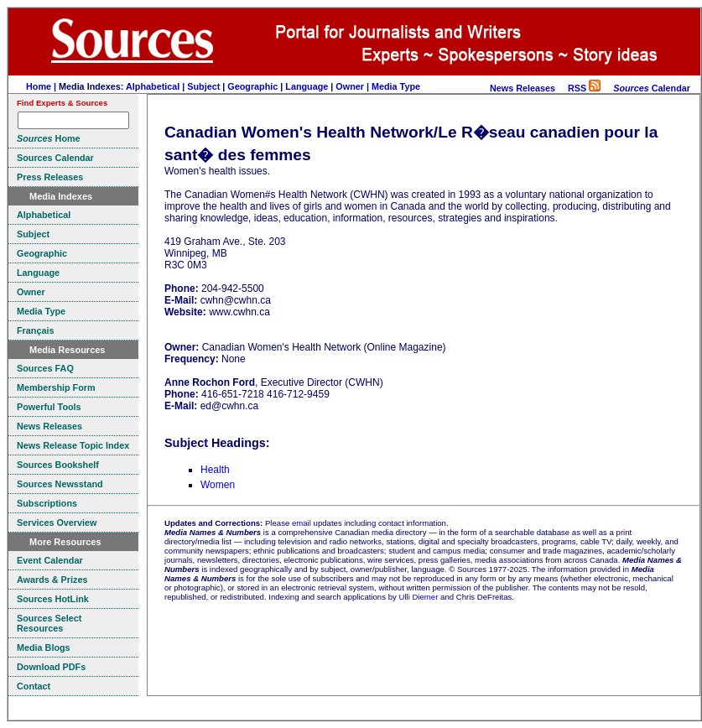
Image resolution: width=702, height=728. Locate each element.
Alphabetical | (156, 86)
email (302, 523)
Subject (203, 86)
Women (218, 485)
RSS (584, 88)
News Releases (523, 88)
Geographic (252, 86)
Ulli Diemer (418, 597)
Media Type (396, 86)
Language (307, 86)
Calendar (652, 88)
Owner (350, 86)
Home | (42, 86)
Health (215, 470)
